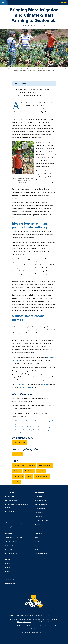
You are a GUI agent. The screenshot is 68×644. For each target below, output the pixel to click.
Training (7, 567)
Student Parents (40, 509)
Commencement (40, 512)
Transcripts (8, 549)
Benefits (37, 549)
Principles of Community (50, 619)
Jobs (6, 575)
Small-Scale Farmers (42, 476)
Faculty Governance (41, 553)
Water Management (45, 465)
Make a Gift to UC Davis (12, 527)
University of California (24, 622)
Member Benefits (10, 545)
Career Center (39, 516)
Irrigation (32, 465)
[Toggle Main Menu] (3, 2)
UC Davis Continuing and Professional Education (17, 506)
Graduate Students (41, 505)
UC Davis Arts (9, 515)
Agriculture (41, 471)
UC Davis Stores (10, 511)
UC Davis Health (10, 497)
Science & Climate (25, 387)
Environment (18, 454)
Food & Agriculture (20, 442)
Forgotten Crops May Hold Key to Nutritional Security (33, 427)
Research (38, 545)
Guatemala (17, 471)
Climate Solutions (19, 465)
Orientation (38, 497)
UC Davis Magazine (11, 553)
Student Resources (41, 501)
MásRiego (20, 119)
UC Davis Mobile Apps (12, 519)
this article (20, 384)
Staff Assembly (9, 579)
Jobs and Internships (41, 520)
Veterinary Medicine (11, 501)
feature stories (45, 384)
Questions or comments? (17, 619)
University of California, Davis (16, 615)
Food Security (18, 476)
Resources (38, 537)
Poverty (29, 476)
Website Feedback (11, 583)
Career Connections (11, 541)
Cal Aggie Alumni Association (14, 537)
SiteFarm (43, 632)
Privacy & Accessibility (34, 619)
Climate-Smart (29, 471)
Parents (37, 524)
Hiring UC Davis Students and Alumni (16, 523)
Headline (17, 482)
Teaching (38, 541)
